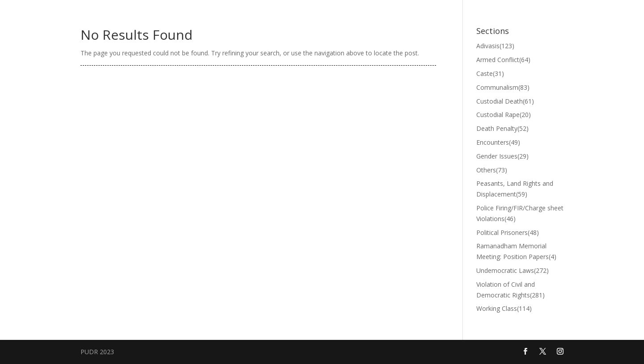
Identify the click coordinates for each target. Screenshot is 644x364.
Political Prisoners (508, 232)
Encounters (498, 142)
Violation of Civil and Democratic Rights (511, 290)
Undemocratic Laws (513, 270)
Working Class (504, 308)
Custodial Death (505, 101)
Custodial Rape (504, 115)
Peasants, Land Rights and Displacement (515, 189)
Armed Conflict (503, 60)
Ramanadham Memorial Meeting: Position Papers (516, 251)
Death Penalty (502, 128)
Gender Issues (502, 156)
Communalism (503, 87)
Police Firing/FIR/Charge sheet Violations (520, 213)
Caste (490, 73)
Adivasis (495, 46)
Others (492, 170)
